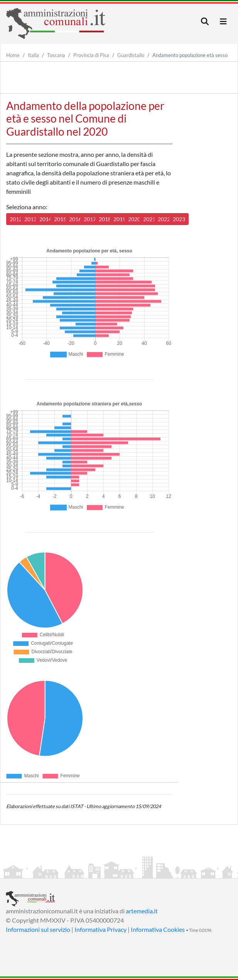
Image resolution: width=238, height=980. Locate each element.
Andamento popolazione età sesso (190, 55)
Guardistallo (131, 55)
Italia (33, 55)
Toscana (56, 55)
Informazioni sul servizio (38, 929)
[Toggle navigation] (205, 21)
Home (13, 55)
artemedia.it (142, 911)
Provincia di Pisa (91, 55)
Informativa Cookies (158, 929)
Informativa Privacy (100, 929)
